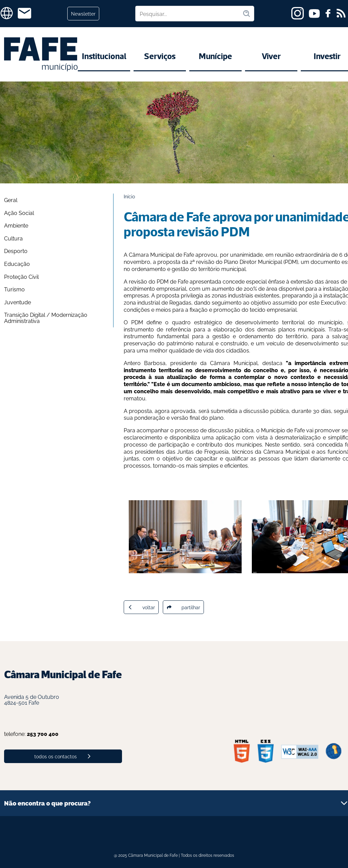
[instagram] (298, 13)
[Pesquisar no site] (189, 14)
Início (129, 196)
